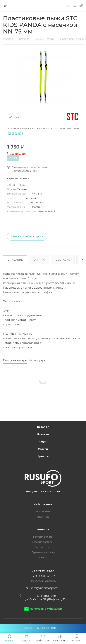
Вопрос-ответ (43, 547)
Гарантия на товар (43, 552)
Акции (43, 442)
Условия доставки (43, 542)
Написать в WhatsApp (46, 609)
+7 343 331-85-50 (43, 571)
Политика (43, 517)
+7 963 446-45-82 (43, 576)
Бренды (43, 456)
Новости (43, 434)
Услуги (43, 449)
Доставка (63, 260)
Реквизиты (43, 511)
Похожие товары (15, 360)
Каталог (43, 427)
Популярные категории (43, 491)
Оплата (39, 260)
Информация (43, 504)
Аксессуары (38, 360)
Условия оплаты (43, 537)
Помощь (43, 529)
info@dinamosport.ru (46, 588)
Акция (43, 557)
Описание (15, 260)
